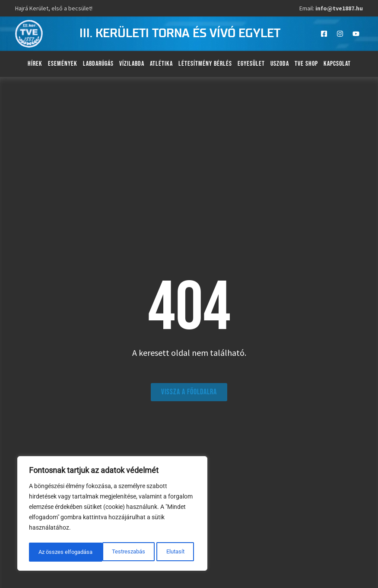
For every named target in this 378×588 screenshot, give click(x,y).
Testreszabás (55, 552)
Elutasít (101, 552)
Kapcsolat (337, 64)
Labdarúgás (98, 64)
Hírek (35, 64)
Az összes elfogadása (159, 552)
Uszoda (280, 64)
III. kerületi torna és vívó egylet (180, 34)
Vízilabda (132, 64)
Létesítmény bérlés (205, 64)
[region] (112, 515)
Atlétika (161, 64)
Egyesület (251, 64)
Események (63, 64)
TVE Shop (306, 64)
